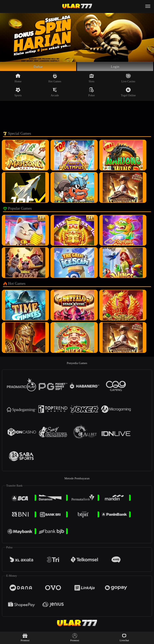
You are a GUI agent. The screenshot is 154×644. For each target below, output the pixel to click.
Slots (92, 78)
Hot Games (55, 78)
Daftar (38, 67)
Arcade (55, 92)
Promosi (25, 638)
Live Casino (128, 78)
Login (115, 67)
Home (18, 78)
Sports (18, 92)
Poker (92, 92)
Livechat (124, 638)
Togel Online (128, 92)
